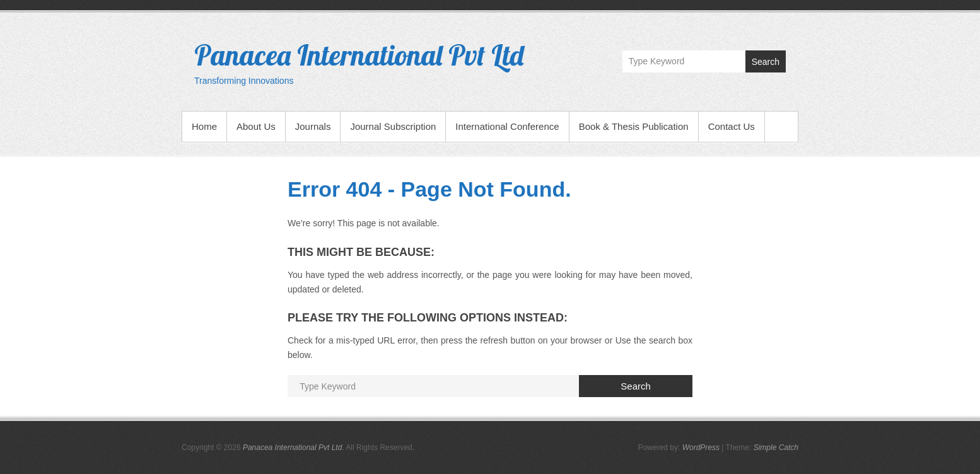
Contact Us (732, 126)
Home (204, 126)
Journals (313, 126)
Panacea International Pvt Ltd (359, 55)
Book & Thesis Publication (634, 126)
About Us (256, 126)
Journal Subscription (393, 126)
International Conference (507, 126)
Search (766, 62)
